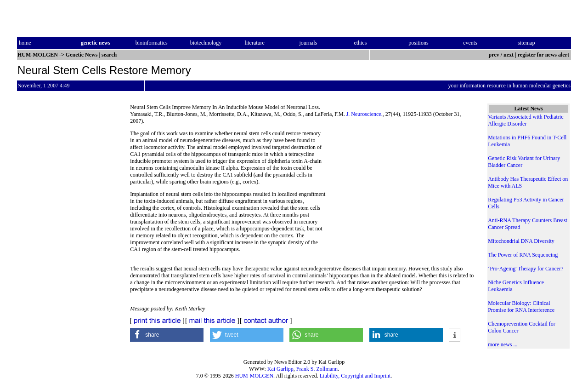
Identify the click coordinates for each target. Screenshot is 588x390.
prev (494, 55)
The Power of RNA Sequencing (523, 255)
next (509, 55)
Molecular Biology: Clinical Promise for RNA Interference (521, 307)
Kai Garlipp (280, 369)
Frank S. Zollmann (317, 369)
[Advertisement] (400, 193)
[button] (167, 335)
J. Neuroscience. (365, 114)
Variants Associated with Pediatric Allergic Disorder (526, 120)
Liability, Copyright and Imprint (355, 376)
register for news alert (544, 55)
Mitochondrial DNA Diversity (521, 241)
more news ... (503, 344)
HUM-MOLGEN (254, 376)
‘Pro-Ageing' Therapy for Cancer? (526, 269)
